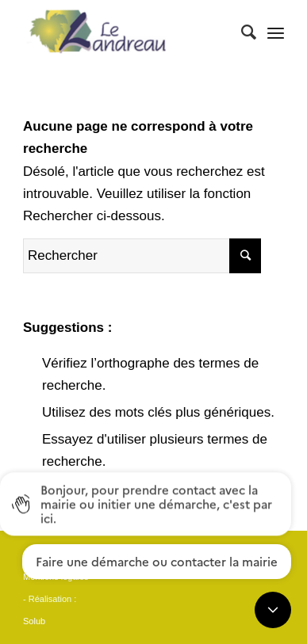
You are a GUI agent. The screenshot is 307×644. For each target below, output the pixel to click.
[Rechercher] (241, 32)
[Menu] (276, 32)
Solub (34, 621)
